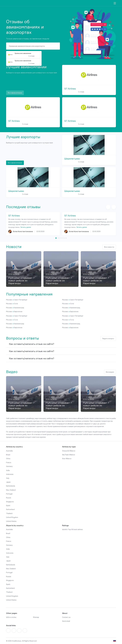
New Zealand (11, 490)
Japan (8, 482)
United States (11, 521)
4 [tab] (62, 238)
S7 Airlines (70, 89)
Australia (9, 451)
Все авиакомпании (15, 93)
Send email (66, 621)
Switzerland (10, 509)
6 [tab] (66, 238)
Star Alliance (67, 458)
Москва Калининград (15, 308)
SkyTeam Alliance (68, 455)
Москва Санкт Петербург (17, 300)
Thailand (9, 513)
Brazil (8, 455)
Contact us (66, 617)
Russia (9, 498)
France (9, 462)
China (8, 458)
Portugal (9, 494)
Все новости (109, 247)
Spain (8, 505)
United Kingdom (12, 517)
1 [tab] (56, 238)
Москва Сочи (12, 304)
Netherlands (11, 486)
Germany (9, 466)
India (8, 470)
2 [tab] (58, 238)
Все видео (110, 372)
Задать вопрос (108, 338)
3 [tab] (60, 238)
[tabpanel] (33, 224)
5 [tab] (64, 238)
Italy (8, 478)
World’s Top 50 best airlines (72, 529)
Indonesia (10, 474)
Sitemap (36, 617)
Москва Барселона (14, 311)
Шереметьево (72, 159)
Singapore (10, 502)
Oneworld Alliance (69, 451)
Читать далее (26, 227)
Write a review (11, 617)
